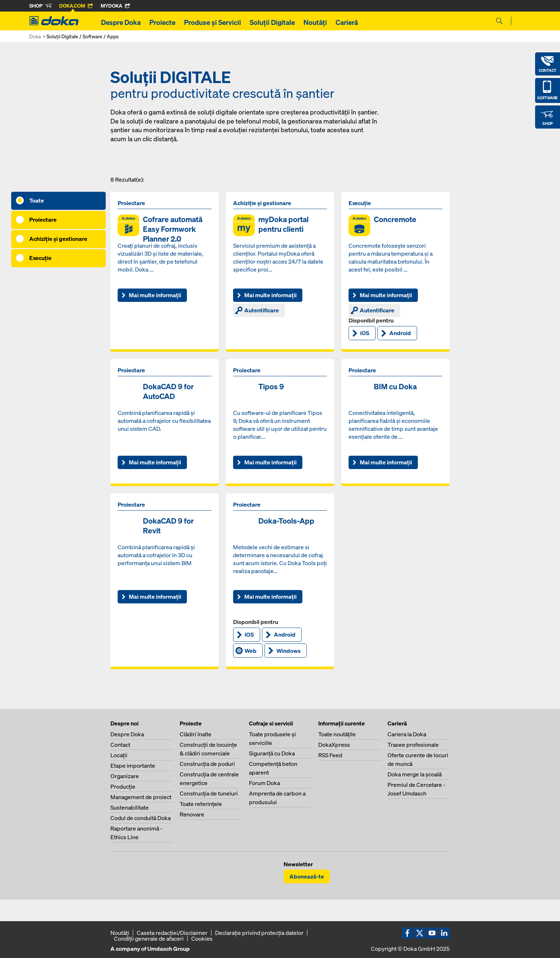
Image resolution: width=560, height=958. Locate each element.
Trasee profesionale (413, 745)
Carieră (347, 22)
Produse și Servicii (213, 22)
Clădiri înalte (196, 734)
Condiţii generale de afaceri (149, 939)
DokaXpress (334, 745)
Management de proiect (141, 797)
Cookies (202, 939)
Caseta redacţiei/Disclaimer (172, 933)
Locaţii (119, 755)
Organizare (125, 776)
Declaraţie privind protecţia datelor (259, 933)
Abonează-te (307, 876)
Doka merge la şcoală (415, 774)
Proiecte (162, 22)
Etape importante (133, 766)
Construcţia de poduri (207, 764)
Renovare (192, 814)
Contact (120, 745)
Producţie (123, 786)
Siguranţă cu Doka (272, 753)
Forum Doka (264, 783)
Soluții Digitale (272, 22)
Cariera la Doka (407, 734)
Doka (35, 36)
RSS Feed (330, 755)
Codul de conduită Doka (141, 818)
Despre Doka (121, 22)
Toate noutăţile (337, 734)
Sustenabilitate (130, 807)
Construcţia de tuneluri (209, 793)
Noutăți (315, 22)
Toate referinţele (201, 804)
